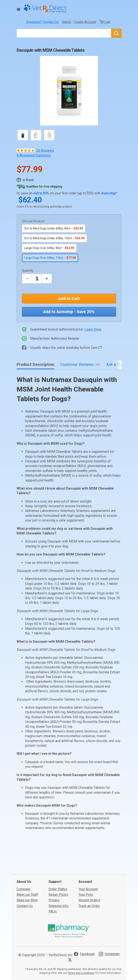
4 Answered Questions (34, 155)
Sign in (67, 22)
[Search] (116, 33)
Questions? (34, 22)
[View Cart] (105, 22)
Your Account (88, 857)
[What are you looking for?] (64, 33)
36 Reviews (45, 150)
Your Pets (86, 863)
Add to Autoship (69, 312)
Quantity (28, 271)
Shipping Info (58, 874)
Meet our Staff (27, 863)
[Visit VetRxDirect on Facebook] (84, 922)
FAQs (53, 880)
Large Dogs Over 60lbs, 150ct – (50, 258)
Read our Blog (27, 868)
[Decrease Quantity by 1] (27, 279)
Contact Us (51, 22)
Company (24, 857)
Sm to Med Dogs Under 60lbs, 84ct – (54, 228)
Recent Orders (89, 868)
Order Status (58, 857)
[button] (69, 91)
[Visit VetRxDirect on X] (71, 928)
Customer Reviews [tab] (80, 364)
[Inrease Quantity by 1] (47, 279)
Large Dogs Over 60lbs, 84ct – (49, 248)
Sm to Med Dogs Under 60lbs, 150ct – (54, 238)
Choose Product (33, 221)
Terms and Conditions (81, 941)
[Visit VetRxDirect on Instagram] (109, 922)
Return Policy (58, 863)
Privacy (54, 868)
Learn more (93, 329)
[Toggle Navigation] (19, 9)
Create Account (85, 22)
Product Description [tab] (35, 364)
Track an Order (89, 874)
